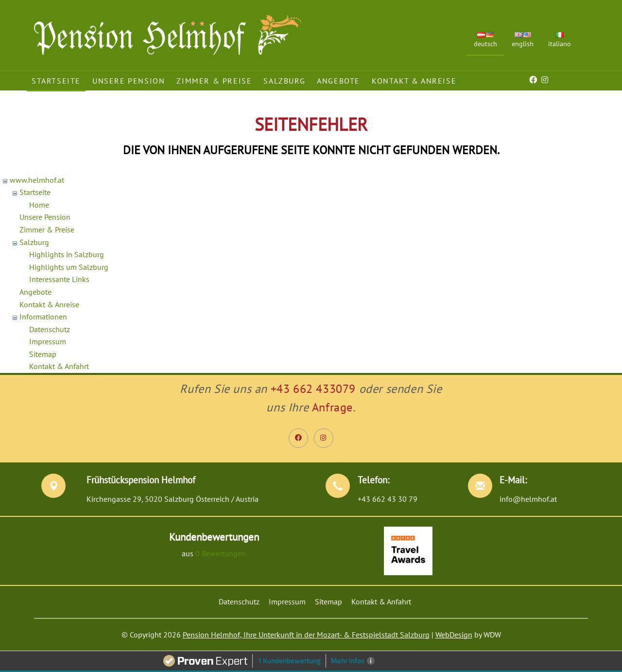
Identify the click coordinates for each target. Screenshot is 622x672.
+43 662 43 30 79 (388, 499)
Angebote (338, 81)
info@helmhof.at (528, 499)
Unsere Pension (129, 81)
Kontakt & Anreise (414, 81)
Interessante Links (59, 279)
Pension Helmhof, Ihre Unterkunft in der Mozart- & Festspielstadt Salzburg (306, 635)
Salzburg (284, 81)
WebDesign (454, 635)
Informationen (43, 317)
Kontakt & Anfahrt (59, 366)
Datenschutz (50, 329)
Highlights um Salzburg (69, 267)
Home (39, 205)
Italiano (560, 40)
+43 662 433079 (313, 389)
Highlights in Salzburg (67, 254)
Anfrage (332, 407)
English (523, 40)
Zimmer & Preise (214, 81)
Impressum (48, 341)
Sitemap (43, 354)
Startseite (56, 81)
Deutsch (485, 40)
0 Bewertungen (221, 553)
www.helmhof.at (37, 180)
